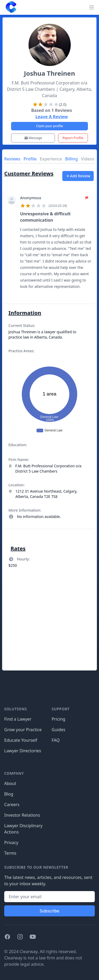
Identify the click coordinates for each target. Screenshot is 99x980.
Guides (59, 730)
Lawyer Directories (23, 751)
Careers (12, 805)
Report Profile (73, 138)
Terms (10, 853)
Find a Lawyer (18, 719)
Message (33, 138)
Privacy (11, 843)
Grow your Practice (23, 730)
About (10, 783)
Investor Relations (22, 815)
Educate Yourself (21, 740)
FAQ (56, 740)
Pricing (59, 719)
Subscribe (49, 911)
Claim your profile (49, 126)
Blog (9, 794)
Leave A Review (52, 117)
